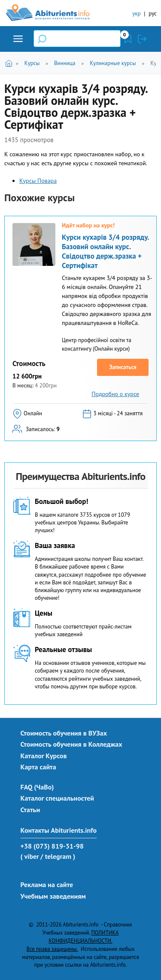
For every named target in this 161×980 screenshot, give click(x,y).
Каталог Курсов (44, 756)
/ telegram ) (58, 856)
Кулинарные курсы (113, 63)
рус (153, 13)
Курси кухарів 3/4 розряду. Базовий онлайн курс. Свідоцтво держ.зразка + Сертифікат (105, 251)
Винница (65, 63)
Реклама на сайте (47, 885)
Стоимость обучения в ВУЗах (64, 733)
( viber (30, 856)
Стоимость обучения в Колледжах (71, 744)
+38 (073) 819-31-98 (52, 846)
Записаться (123, 367)
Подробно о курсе (115, 394)
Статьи (30, 810)
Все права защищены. (52, 949)
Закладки (128, 39)
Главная (10, 63)
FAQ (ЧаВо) (37, 787)
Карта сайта (38, 767)
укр (136, 13)
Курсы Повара (38, 181)
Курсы (32, 63)
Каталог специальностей (58, 798)
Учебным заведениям (53, 896)
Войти (142, 39)
